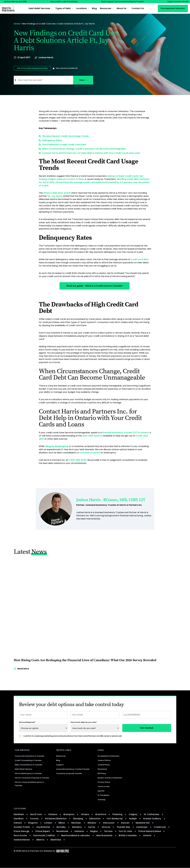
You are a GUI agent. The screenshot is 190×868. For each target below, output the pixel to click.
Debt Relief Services (39, 8)
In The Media (103, 795)
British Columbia (128, 836)
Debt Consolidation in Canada (28, 765)
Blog (94, 8)
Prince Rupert (43, 831)
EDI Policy (102, 774)
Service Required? (27, 722)
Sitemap (102, 800)
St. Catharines (152, 814)
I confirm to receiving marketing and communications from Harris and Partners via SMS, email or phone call (72, 736)
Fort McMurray (115, 819)
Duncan (125, 823)
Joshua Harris (46, 57)
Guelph (133, 819)
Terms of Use (104, 787)
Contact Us (138, 8)
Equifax (101, 791)
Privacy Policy (104, 782)
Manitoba (56, 840)
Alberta (40, 840)
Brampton (69, 814)
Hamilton (19, 819)
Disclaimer (102, 769)
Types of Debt (63, 8)
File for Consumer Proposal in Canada (32, 778)
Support (60, 765)
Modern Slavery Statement (110, 778)
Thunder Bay (123, 827)
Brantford (101, 814)
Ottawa (85, 814)
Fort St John (125, 831)
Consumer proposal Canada (69, 774)
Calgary (133, 814)
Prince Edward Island (150, 831)
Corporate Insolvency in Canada (29, 756)
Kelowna (79, 831)
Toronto (34, 819)
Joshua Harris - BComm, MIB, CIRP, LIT (111, 500)
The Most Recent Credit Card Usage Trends (65, 136)
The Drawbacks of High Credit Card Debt (64, 145)
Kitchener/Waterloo (56, 819)
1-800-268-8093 (77, 460)
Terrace (108, 831)
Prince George (21, 831)
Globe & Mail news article (57, 193)
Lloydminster (43, 827)
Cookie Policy (104, 765)
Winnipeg (78, 819)
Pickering (117, 814)
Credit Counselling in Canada (28, 761)
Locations (81, 8)
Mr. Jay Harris (55, 196)
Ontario (147, 836)
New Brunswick (104, 836)
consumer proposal (90, 452)
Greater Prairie (22, 827)
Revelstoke (62, 831)
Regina (94, 831)
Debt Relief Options (23, 769)
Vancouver (109, 823)
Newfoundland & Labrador (76, 836)
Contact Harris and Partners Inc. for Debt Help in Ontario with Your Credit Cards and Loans (91, 153)
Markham (19, 814)
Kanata (18, 823)
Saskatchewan (22, 840)
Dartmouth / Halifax (44, 836)
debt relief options (92, 435)
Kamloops (142, 827)
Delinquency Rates (52, 140)
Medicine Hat (143, 823)
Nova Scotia (20, 836)
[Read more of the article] (95, 617)
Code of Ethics (104, 761)
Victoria (106, 827)
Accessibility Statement (108, 756)
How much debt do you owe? (84, 722)
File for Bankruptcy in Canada (28, 774)
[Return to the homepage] (8, 8)
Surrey (92, 827)
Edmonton (95, 819)
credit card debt (140, 259)
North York (36, 814)
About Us (121, 8)
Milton (62, 823)
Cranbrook (160, 827)
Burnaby (61, 827)
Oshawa (53, 814)
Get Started (147, 728)
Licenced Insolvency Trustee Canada (73, 769)
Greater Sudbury (152, 819)
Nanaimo (77, 827)
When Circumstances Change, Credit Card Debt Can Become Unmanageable (84, 149)
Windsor (92, 823)
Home (17, 24)
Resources (106, 8)
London (48, 823)
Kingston (33, 823)
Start (83, 80)
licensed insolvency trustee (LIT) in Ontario (125, 432)
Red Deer (76, 823)
